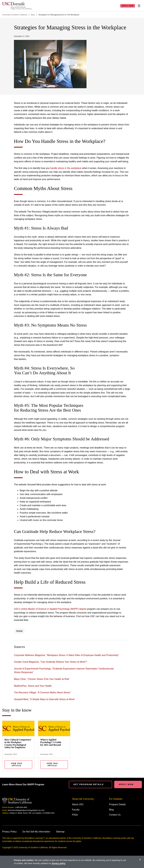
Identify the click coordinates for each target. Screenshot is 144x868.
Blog (33, 15)
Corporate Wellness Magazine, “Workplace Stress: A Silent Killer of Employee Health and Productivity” (66, 655)
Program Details (118, 804)
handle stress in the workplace (66, 168)
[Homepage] (17, 6)
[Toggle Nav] (139, 6)
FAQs (75, 815)
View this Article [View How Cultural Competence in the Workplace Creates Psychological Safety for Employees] (16, 765)
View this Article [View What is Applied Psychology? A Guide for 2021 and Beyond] (52, 765)
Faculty (76, 810)
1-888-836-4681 (21, 807)
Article (19, 631)
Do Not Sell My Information (36, 832)
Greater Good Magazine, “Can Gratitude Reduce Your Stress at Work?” (51, 662)
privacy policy (59, 863)
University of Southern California (15, 15)
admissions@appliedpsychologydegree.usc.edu (26, 810)
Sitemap (60, 832)
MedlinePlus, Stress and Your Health (33, 686)
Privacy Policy (9, 832)
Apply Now (128, 6)
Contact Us (115, 815)
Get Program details (89, 784)
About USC (78, 804)
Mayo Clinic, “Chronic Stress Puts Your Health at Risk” (42, 679)
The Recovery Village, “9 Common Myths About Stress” (42, 693)
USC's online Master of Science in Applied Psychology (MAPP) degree (50, 609)
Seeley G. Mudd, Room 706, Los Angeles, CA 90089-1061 (32, 813)
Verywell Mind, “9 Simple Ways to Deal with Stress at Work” (44, 699)
